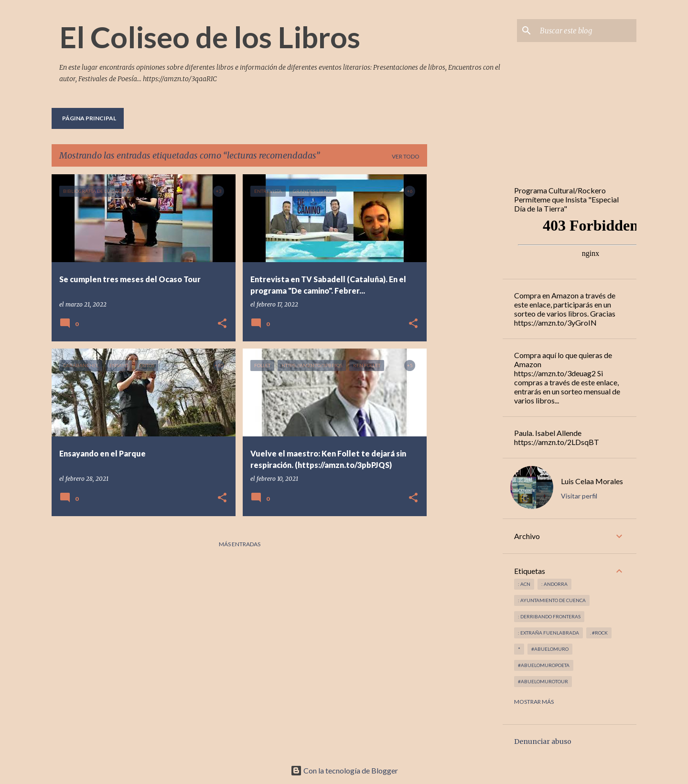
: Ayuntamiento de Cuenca (552, 600)
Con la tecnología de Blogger (344, 770)
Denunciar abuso (543, 742)
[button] (222, 324)
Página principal (89, 118)
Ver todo (406, 156)
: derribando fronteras (549, 616)
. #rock (599, 633)
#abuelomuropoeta (544, 665)
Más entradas (240, 544)
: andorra (554, 584)
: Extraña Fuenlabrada (548, 633)
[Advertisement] (465, 318)
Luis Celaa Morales (592, 481)
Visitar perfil (579, 496)
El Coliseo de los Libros (210, 37)
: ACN (524, 584)
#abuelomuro (550, 649)
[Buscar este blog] (586, 31)
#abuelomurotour (543, 681)
